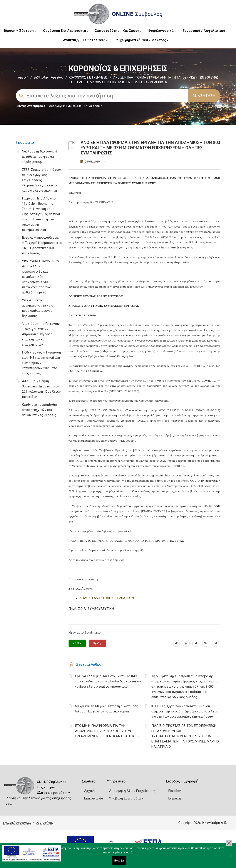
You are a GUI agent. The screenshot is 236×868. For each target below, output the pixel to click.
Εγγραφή (175, 798)
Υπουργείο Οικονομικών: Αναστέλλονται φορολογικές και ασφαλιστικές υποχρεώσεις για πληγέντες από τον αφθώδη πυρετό (41, 277)
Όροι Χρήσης (45, 823)
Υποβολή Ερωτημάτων (126, 798)
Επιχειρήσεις (93, 106)
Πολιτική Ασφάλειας (17, 823)
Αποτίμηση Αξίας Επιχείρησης (132, 791)
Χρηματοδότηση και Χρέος (118, 31)
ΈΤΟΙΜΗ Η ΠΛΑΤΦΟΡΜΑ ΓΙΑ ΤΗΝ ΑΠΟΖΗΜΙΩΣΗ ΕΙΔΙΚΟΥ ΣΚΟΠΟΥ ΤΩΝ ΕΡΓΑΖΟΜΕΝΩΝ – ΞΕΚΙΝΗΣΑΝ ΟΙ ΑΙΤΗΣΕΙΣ (107, 731)
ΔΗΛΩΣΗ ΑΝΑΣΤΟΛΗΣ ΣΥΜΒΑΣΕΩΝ (107, 598)
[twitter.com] (176, 643)
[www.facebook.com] (186, 643)
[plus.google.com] (206, 643)
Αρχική (23, 77)
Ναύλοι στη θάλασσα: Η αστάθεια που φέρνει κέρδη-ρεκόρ (39, 157)
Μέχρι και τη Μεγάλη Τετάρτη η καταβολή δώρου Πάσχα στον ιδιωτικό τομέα (107, 709)
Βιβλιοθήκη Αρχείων (49, 77)
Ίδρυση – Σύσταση (20, 31)
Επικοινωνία (94, 798)
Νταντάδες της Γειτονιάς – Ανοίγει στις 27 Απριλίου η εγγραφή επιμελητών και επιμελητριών (41, 334)
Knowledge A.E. (215, 823)
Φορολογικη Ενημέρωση (65, 106)
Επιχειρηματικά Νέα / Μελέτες (141, 40)
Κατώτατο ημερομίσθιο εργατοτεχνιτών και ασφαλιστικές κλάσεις (40, 410)
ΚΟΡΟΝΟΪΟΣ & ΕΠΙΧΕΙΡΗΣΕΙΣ (88, 77)
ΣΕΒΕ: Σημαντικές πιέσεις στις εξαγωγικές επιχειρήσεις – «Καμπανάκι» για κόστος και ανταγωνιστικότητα (42, 180)
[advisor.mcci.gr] (215, 643)
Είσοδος (175, 791)
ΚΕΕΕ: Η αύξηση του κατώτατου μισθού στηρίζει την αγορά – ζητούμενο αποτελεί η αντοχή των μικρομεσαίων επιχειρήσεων (185, 711)
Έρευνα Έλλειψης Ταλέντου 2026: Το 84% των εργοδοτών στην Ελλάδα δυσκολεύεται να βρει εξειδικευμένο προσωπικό (108, 681)
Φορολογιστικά (162, 31)
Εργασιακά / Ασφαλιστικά (205, 31)
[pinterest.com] (196, 643)
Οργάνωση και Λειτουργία (66, 31)
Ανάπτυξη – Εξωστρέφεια (85, 40)
